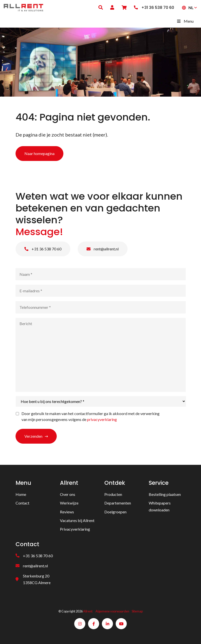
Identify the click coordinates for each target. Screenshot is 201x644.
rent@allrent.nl (103, 249)
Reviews (67, 512)
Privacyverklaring (75, 529)
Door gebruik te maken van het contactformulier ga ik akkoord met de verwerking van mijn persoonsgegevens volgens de (91, 416)
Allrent (88, 611)
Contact (22, 503)
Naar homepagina (39, 153)
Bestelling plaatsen (165, 494)
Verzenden (33, 436)
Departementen (118, 503)
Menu (185, 21)
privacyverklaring (102, 419)
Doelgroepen (115, 512)
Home (21, 494)
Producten (113, 494)
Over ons (68, 494)
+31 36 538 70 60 (43, 249)
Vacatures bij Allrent (77, 520)
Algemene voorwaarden (112, 611)
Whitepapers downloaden (160, 506)
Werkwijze (69, 503)
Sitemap (137, 611)
